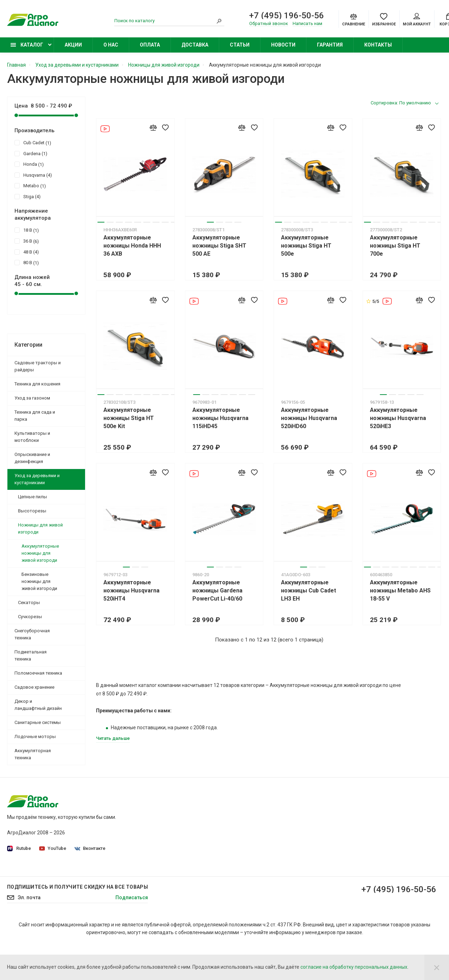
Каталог (27, 45)
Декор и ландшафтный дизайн (38, 705)
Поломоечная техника (38, 673)
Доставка (195, 45)
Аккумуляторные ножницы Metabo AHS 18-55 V (400, 591)
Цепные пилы (32, 497)
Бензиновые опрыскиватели (335, 861)
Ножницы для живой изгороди (40, 528)
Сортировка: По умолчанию (401, 103)
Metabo (30, 185)
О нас (111, 45)
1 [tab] (101, 222)
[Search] (219, 21)
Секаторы (29, 602)
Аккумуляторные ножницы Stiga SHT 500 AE (219, 246)
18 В (27, 230)
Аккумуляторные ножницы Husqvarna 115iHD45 (220, 418)
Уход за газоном (32, 398)
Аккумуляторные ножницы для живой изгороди (40, 553)
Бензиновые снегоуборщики (335, 871)
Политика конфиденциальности (193, 822)
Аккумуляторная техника (33, 754)
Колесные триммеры (327, 851)
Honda (29, 164)
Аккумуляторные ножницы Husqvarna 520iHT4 (131, 591)
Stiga (28, 196)
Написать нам (307, 23)
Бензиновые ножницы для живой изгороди (39, 581)
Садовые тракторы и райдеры (38, 366)
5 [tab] (138, 222)
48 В (27, 252)
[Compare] (354, 19)
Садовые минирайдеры (330, 822)
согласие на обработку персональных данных (354, 967)
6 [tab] (147, 222)
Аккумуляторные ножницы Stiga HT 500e (306, 246)
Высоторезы (32, 511)
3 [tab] (119, 222)
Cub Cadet (33, 142)
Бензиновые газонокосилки (334, 832)
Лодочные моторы (35, 736)
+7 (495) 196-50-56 (287, 16)
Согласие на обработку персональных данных (209, 832)
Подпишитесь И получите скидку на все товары (77, 922)
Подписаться (132, 933)
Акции (73, 45)
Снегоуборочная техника (32, 634)
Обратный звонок (269, 23)
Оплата (150, 45)
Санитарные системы (38, 722)
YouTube (53, 848)
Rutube (19, 849)
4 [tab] (128, 222)
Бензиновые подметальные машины (345, 881)
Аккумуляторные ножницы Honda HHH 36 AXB (132, 246)
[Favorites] (384, 19)
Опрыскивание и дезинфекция (32, 458)
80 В (27, 262)
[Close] (437, 967)
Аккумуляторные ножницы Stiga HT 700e (395, 246)
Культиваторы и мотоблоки (32, 437)
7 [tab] (156, 222)
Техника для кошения (37, 384)
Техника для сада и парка (35, 416)
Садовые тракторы (324, 812)
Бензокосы (315, 841)
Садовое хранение (34, 687)
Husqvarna (33, 175)
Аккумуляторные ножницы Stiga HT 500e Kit (129, 418)
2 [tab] (110, 222)
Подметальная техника (31, 655)
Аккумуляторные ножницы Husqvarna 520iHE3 (398, 418)
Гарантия (330, 45)
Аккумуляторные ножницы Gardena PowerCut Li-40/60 (217, 591)
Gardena (31, 153)
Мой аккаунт (417, 20)
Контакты (378, 45)
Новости (283, 45)
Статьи (240, 45)
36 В (27, 241)
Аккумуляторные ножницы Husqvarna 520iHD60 (309, 418)
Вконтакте (90, 848)
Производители (174, 841)
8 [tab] (165, 222)
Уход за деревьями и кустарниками (37, 479)
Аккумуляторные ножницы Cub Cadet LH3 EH (309, 591)
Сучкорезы (30, 617)
